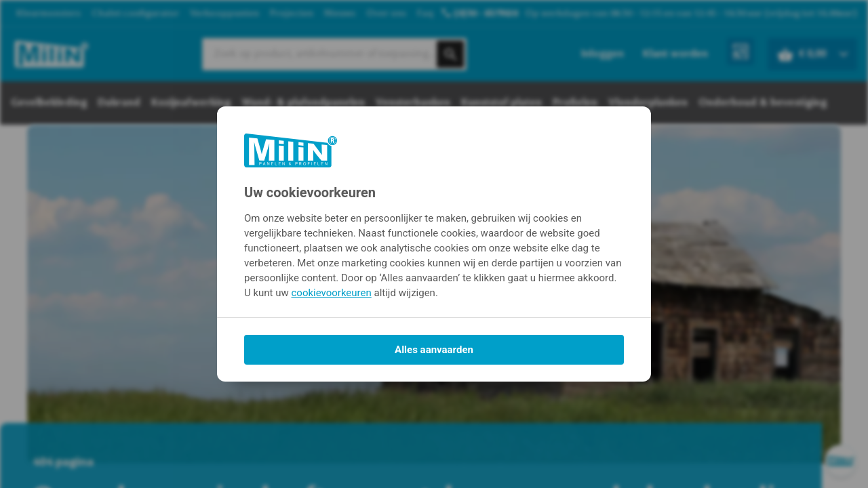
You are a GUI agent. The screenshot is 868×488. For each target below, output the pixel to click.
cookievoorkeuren (332, 293)
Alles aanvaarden (434, 350)
